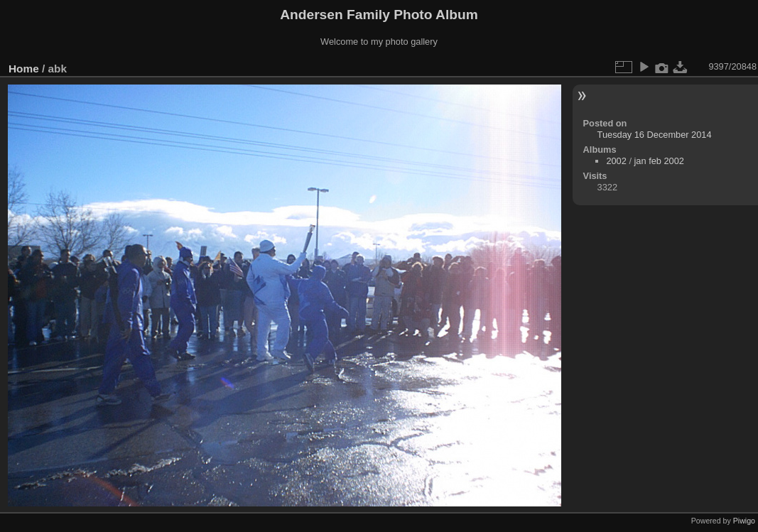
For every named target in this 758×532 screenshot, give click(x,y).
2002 (616, 161)
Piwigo (744, 521)
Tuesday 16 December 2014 (655, 135)
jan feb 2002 (659, 161)
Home (24, 69)
